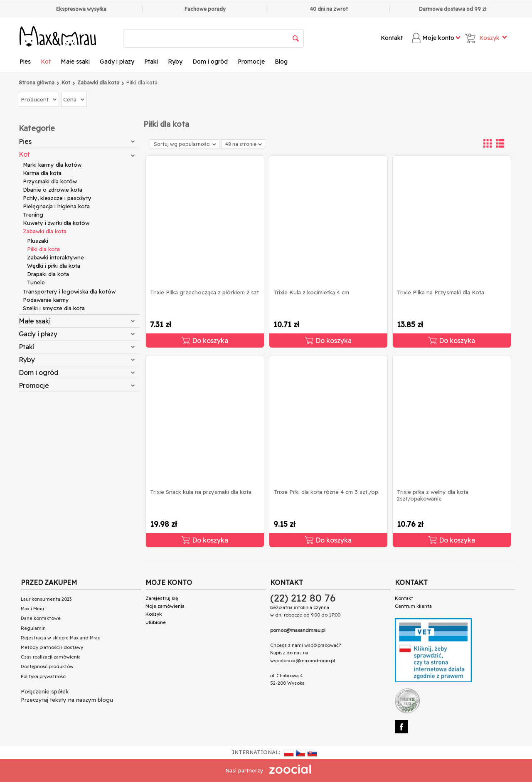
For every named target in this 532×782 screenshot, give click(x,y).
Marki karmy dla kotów (52, 165)
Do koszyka (205, 340)
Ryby (175, 62)
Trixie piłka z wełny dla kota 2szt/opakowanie (433, 495)
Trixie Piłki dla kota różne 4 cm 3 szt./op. (326, 492)
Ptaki (151, 62)
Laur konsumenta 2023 (46, 599)
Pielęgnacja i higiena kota (56, 206)
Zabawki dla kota (45, 231)
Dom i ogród (210, 62)
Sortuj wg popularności (185, 144)
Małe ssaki (75, 62)
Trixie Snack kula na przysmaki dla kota (201, 492)
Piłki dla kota (43, 249)
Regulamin (33, 628)
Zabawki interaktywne (55, 257)
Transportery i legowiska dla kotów (69, 291)
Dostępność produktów (47, 666)
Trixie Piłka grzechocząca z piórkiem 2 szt (204, 292)
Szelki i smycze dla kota (54, 308)
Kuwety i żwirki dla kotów (56, 223)
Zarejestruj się (162, 598)
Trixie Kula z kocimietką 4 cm (311, 292)
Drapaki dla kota (48, 274)
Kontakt (392, 38)
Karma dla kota (42, 173)
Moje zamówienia (165, 606)
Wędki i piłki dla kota (54, 266)
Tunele (36, 282)
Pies (25, 62)
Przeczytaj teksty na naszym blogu (67, 700)
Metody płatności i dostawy (52, 647)
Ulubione (156, 622)
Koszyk (154, 614)
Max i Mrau (32, 609)
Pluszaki (38, 241)
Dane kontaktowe (41, 618)
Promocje (251, 62)
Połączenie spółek (45, 691)
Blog (281, 62)
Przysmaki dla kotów (50, 181)
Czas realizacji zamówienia (51, 657)
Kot (46, 62)
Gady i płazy (117, 62)
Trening (33, 215)
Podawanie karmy (46, 300)
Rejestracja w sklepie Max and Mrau (61, 638)
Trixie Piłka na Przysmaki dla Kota (441, 292)
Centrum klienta (413, 606)
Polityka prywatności (44, 676)
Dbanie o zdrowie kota (53, 190)
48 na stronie (244, 144)
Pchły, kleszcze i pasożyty (57, 198)
